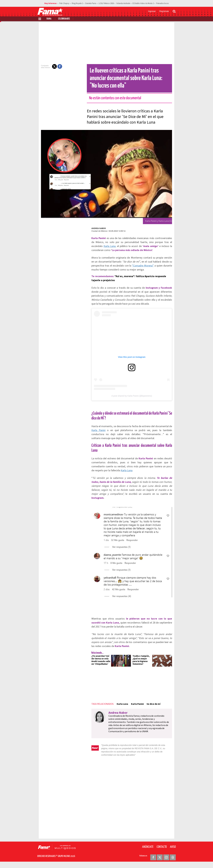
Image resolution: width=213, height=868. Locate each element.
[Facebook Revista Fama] (153, 861)
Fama (49, 19)
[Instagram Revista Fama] (166, 861)
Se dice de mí (148, 714)
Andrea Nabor (93, 228)
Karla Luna (117, 714)
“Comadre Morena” (119, 266)
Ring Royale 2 (77, 3)
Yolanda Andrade (123, 3)
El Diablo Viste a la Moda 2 (143, 3)
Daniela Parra (91, 3)
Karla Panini (132, 714)
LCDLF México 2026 (106, 3)
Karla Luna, (168, 242)
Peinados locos (162, 3)
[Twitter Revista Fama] (160, 861)
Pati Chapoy (64, 3)
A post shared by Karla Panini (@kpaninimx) (132, 402)
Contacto (162, 850)
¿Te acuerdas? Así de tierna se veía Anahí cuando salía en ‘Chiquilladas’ (97, 670)
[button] (49, 66)
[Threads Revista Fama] (173, 861)
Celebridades (64, 19)
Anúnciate (148, 850)
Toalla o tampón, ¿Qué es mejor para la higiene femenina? (143, 668)
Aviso (173, 850)
